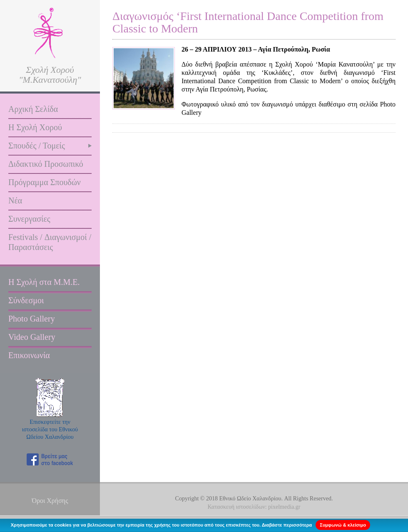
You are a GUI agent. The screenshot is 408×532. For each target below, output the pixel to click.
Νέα (15, 200)
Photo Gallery (32, 319)
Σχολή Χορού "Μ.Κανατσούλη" (50, 75)
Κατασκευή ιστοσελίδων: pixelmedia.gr (254, 507)
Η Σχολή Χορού (35, 127)
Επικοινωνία (29, 355)
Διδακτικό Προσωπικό (46, 164)
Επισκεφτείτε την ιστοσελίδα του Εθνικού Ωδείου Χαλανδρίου (50, 429)
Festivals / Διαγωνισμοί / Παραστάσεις (50, 242)
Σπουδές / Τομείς (37, 146)
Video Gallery (32, 337)
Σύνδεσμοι (26, 300)
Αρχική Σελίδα (33, 109)
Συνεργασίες (29, 219)
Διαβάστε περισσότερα (287, 525)
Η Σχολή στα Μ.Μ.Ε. (44, 282)
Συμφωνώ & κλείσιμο (343, 525)
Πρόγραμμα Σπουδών (45, 182)
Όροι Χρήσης (50, 501)
